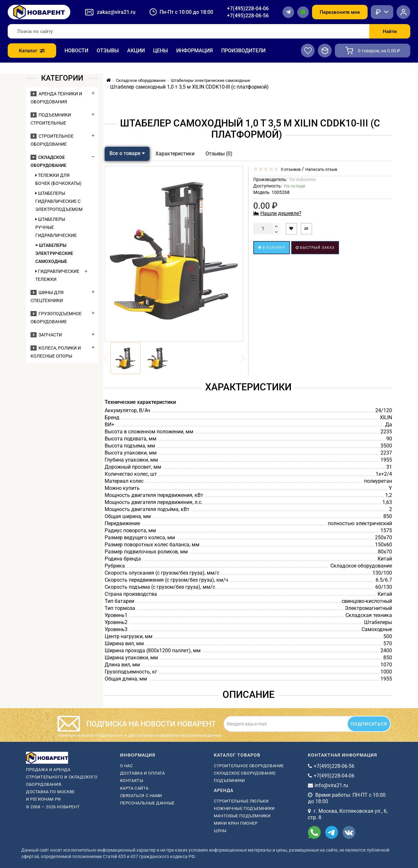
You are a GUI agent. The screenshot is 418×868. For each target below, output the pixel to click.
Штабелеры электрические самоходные (54, 253)
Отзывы (108, 51)
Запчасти (46, 335)
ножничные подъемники (244, 808)
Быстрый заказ (315, 248)
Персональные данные (147, 803)
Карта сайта (134, 788)
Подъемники (229, 781)
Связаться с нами (141, 796)
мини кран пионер (236, 823)
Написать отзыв (321, 169)
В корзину (272, 248)
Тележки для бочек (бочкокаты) (58, 179)
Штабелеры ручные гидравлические (56, 227)
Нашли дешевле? (281, 213)
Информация (195, 51)
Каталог (32, 51)
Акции (136, 51)
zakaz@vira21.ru (116, 12)
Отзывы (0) (219, 154)
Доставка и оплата (143, 773)
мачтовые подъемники (242, 816)
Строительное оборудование (249, 766)
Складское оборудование (245, 773)
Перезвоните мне (340, 12)
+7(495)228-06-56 (248, 16)
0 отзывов (290, 169)
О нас (126, 766)
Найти (390, 31)
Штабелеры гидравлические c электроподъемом (58, 201)
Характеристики (175, 154)
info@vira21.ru (331, 785)
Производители (243, 51)
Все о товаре (127, 153)
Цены (161, 51)
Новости (76, 51)
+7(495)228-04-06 (248, 9)
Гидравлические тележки (57, 275)
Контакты (132, 781)
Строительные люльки (241, 801)
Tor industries (302, 179)
